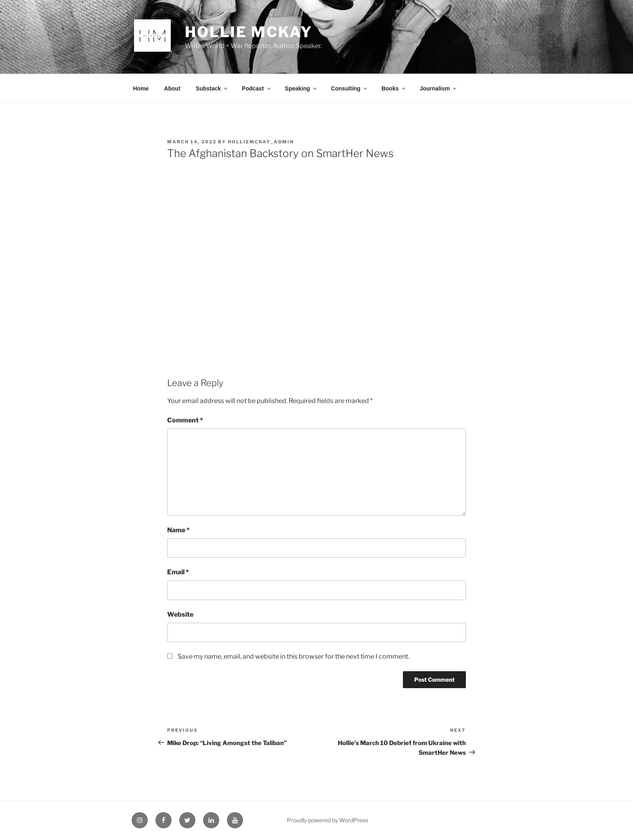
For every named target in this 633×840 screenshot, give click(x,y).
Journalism (439, 88)
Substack (212, 88)
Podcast (257, 88)
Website (180, 614)
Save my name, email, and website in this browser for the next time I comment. (293, 656)
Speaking (301, 88)
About (172, 88)
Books (394, 88)
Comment (185, 420)
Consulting (350, 88)
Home (141, 88)
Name (178, 530)
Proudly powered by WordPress (328, 820)
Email (178, 572)
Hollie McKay (249, 32)
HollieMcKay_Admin (261, 142)
